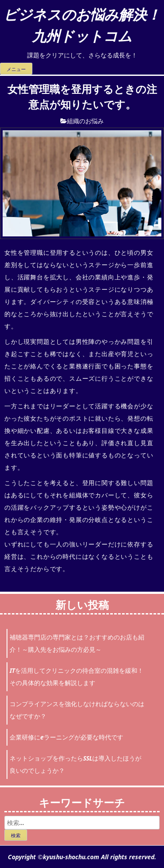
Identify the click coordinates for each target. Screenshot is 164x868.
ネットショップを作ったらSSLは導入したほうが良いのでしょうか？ (75, 764)
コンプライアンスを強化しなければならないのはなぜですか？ (77, 710)
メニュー (16, 69)
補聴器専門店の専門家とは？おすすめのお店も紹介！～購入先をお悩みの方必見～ (77, 643)
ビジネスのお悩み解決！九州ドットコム (82, 25)
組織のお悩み (85, 121)
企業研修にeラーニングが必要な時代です (66, 737)
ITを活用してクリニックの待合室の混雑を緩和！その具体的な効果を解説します (77, 677)
